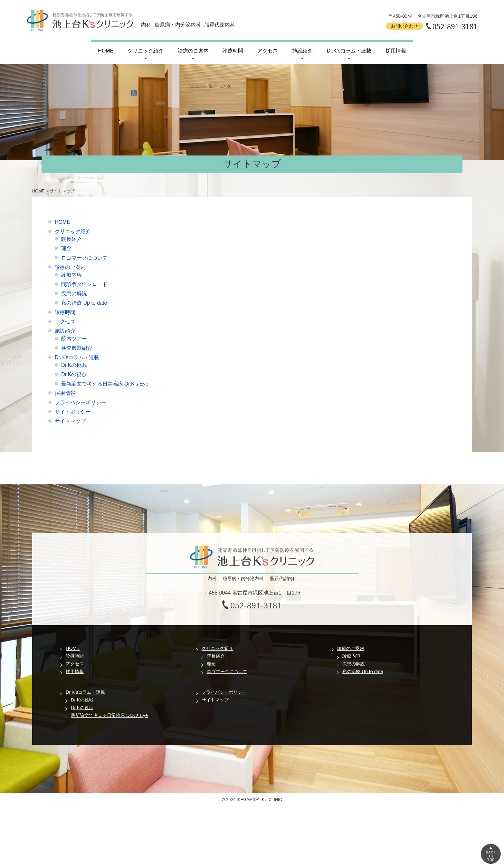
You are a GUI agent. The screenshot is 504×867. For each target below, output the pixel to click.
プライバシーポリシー (81, 402)
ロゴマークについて (84, 258)
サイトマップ (70, 421)
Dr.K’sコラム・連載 (349, 51)
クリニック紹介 (146, 51)
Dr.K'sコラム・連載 (77, 357)
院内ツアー (74, 339)
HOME (106, 51)
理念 (66, 248)
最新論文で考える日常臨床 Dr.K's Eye (105, 384)
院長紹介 (71, 239)
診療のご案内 (193, 51)
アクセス (268, 51)
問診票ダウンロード (84, 284)
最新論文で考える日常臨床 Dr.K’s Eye (109, 715)
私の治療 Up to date (84, 303)
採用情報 (396, 51)
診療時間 (233, 51)
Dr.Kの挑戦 (74, 365)
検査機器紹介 (77, 348)
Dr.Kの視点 (74, 374)
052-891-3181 (455, 26)
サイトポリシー (73, 412)
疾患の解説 (74, 294)
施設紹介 (302, 51)
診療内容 (71, 275)
